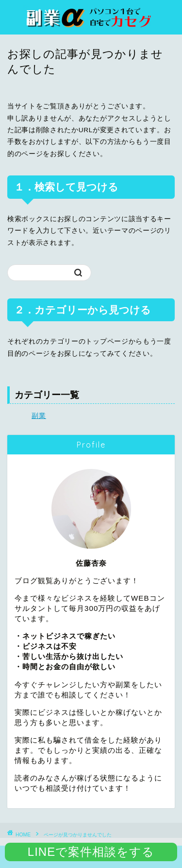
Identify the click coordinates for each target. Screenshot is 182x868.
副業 (39, 416)
